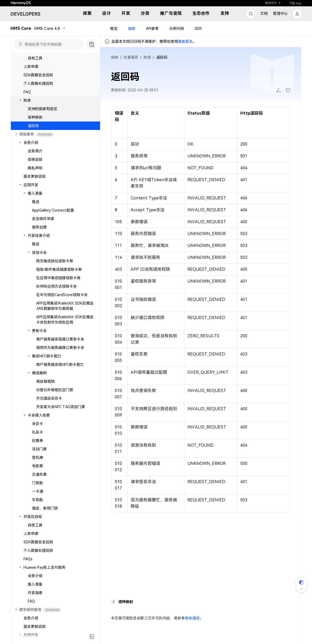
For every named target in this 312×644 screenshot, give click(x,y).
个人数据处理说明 (38, 83)
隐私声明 (35, 168)
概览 (114, 29)
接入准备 (35, 584)
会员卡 (37, 424)
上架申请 (31, 67)
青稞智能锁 (45, 381)
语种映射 (35, 117)
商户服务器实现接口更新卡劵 (60, 339)
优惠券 (37, 441)
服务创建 (39, 227)
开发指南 (35, 593)
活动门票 (39, 449)
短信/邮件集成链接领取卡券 (59, 269)
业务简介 (35, 151)
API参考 (152, 29)
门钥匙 (37, 483)
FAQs (28, 559)
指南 (132, 29)
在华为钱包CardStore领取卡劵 (62, 295)
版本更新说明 (35, 176)
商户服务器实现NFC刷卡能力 (60, 365)
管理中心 (280, 13)
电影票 (37, 466)
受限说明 (35, 160)
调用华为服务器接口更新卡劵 (60, 348)
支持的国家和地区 (42, 109)
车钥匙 (37, 500)
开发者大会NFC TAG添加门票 (61, 407)
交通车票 (39, 474)
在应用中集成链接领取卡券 (58, 278)
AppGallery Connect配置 (53, 210)
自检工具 (35, 58)
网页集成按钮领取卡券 (55, 261)
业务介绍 (35, 576)
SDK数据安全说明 (38, 75)
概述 (36, 202)
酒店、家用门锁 (45, 508)
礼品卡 (37, 432)
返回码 (33, 126)
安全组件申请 (43, 219)
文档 (264, 13)
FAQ (27, 92)
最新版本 (185, 41)
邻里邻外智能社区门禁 (55, 390)
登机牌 (37, 458)
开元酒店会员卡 (49, 398)
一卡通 (37, 491)
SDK (198, 29)
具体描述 (192, 618)
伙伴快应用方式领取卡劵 (56, 286)
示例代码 (177, 29)
